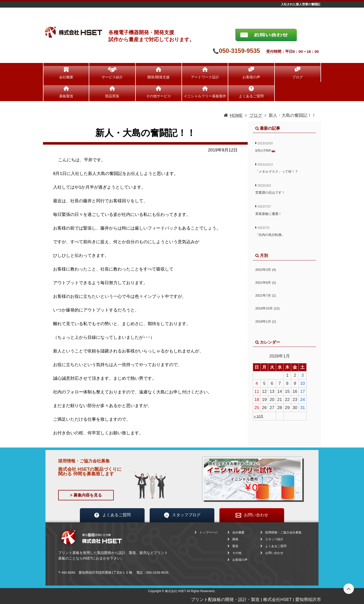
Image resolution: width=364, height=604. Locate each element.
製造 (235, 546)
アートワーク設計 (205, 77)
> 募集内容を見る (86, 495)
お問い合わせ (252, 515)
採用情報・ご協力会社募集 (283, 532)
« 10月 (259, 416)
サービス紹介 (112, 77)
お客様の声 (251, 77)
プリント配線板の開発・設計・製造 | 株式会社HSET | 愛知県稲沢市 (256, 600)
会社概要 (66, 77)
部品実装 (112, 96)
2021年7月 (266, 295)
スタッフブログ (182, 515)
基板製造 (66, 96)
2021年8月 (266, 283)
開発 (235, 539)
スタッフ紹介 (274, 539)
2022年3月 (266, 270)
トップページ (209, 532)
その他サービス (158, 96)
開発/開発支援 (158, 77)
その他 (237, 553)
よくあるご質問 (251, 96)
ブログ (298, 77)
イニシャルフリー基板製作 (205, 96)
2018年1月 (266, 321)
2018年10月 (267, 308)
